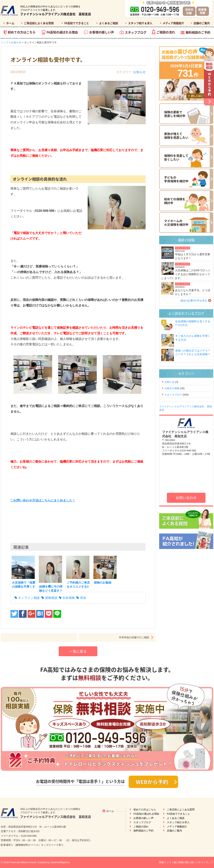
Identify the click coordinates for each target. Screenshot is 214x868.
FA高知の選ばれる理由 (62, 32)
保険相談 (51, 598)
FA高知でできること (77, 23)
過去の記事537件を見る (194, 301)
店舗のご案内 (202, 23)
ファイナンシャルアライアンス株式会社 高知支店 (56, 14)
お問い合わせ (186, 498)
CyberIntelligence (60, 862)
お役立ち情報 (172, 388)
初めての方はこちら (22, 32)
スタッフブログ (136, 32)
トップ (5, 42)
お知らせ (16, 42)
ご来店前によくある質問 (39, 23)
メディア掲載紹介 (173, 23)
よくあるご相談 (109, 23)
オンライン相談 (29, 598)
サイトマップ (206, 862)
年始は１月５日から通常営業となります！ (193, 256)
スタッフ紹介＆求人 (140, 23)
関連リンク (165, 862)
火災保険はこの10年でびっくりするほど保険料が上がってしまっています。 (186, 274)
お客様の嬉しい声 (102, 32)
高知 (83, 598)
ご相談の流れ (166, 32)
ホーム (10, 23)
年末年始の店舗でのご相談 (134, 637)
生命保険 (69, 598)
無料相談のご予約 (198, 32)
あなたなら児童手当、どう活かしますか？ (193, 292)
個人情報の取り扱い (185, 862)
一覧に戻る (78, 651)
